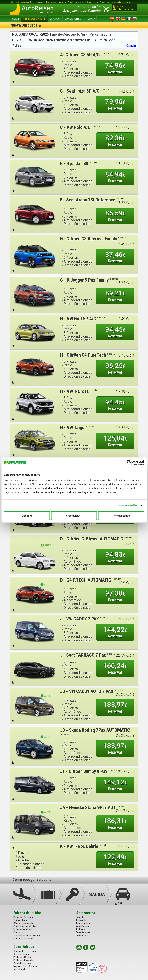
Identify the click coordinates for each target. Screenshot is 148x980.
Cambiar (131, 46)
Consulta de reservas (24, 939)
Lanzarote (81, 920)
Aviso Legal (19, 969)
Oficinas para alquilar (24, 923)
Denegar (27, 516)
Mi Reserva (122, 6)
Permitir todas (121, 516)
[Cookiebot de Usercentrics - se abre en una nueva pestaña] (129, 462)
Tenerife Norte (83, 932)
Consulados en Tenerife (25, 951)
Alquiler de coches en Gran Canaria (83, 2)
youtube (79, 947)
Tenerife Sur (82, 936)
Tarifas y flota (20, 920)
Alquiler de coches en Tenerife (24, 2)
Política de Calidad (125, 9)
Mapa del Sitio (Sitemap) (26, 966)
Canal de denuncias (23, 963)
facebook (86, 947)
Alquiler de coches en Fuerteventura (116, 2)
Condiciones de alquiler (25, 926)
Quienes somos (21, 954)
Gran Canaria (83, 926)
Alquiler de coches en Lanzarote (52, 2)
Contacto (18, 932)
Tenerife (80, 917)
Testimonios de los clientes (27, 936)
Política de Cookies (23, 957)
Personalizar (74, 516)
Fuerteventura (83, 923)
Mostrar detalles (128, 505)
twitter (93, 947)
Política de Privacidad (24, 960)
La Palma (81, 929)
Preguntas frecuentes (24, 917)
